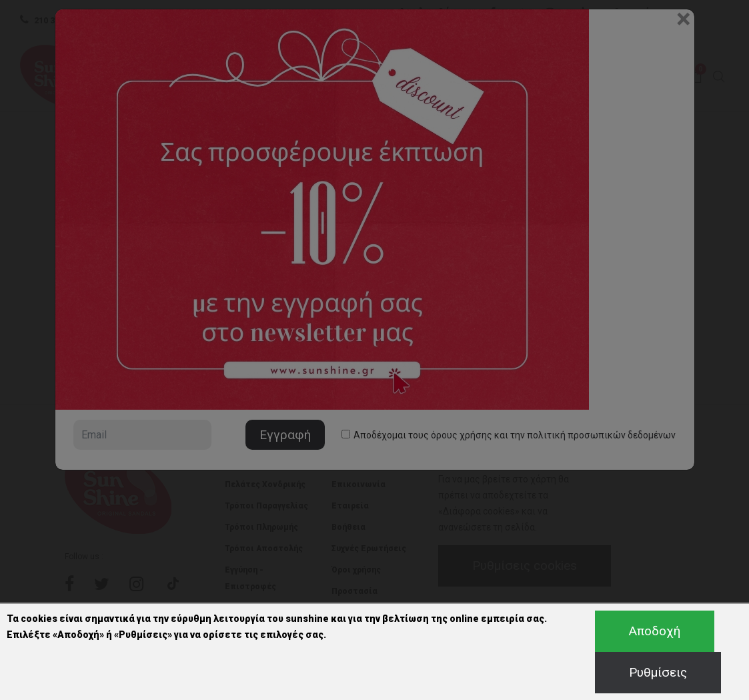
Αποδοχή (655, 631)
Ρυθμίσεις (658, 672)
